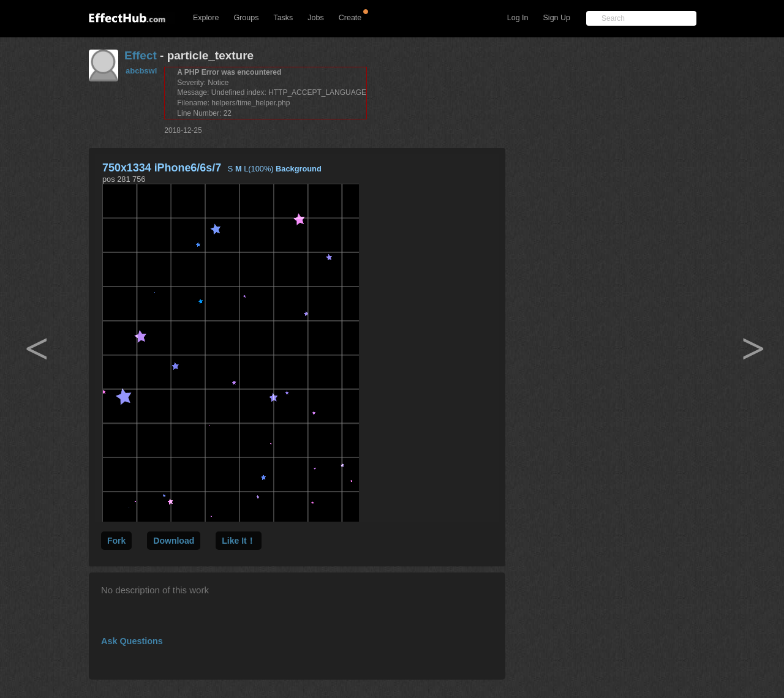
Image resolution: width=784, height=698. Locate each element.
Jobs (315, 18)
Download (174, 541)
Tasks (283, 18)
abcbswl (141, 71)
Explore (206, 18)
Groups (246, 18)
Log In (518, 18)
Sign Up (557, 18)
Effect (141, 55)
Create (350, 18)
